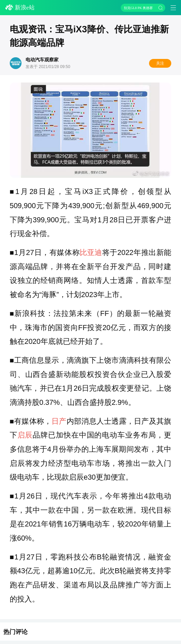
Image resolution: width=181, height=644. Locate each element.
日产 (59, 421)
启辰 (25, 435)
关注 (160, 63)
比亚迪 (91, 253)
